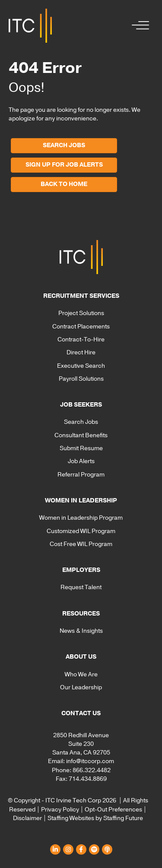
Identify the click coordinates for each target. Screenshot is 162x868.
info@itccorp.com (90, 761)
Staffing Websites (71, 818)
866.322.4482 (92, 770)
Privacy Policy (60, 810)
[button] (138, 26)
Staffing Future (123, 818)
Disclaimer (27, 818)
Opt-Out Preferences (113, 810)
